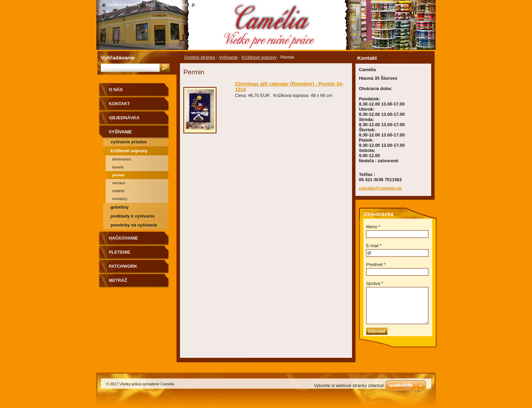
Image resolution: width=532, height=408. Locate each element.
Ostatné (118, 191)
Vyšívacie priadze (129, 142)
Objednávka (124, 118)
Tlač (149, 5)
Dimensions (122, 159)
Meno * (373, 227)
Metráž (118, 280)
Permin (118, 175)
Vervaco (119, 183)
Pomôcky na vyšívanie (134, 225)
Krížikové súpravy (259, 57)
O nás (116, 90)
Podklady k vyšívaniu (133, 216)
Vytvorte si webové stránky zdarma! (349, 385)
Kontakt (119, 104)
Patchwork (123, 266)
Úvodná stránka (200, 57)
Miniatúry (120, 199)
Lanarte (118, 167)
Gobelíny (120, 207)
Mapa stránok (175, 5)
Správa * (375, 283)
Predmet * (376, 264)
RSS (200, 5)
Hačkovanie (123, 238)
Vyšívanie (228, 57)
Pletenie (120, 252)
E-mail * (374, 246)
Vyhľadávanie (118, 58)
